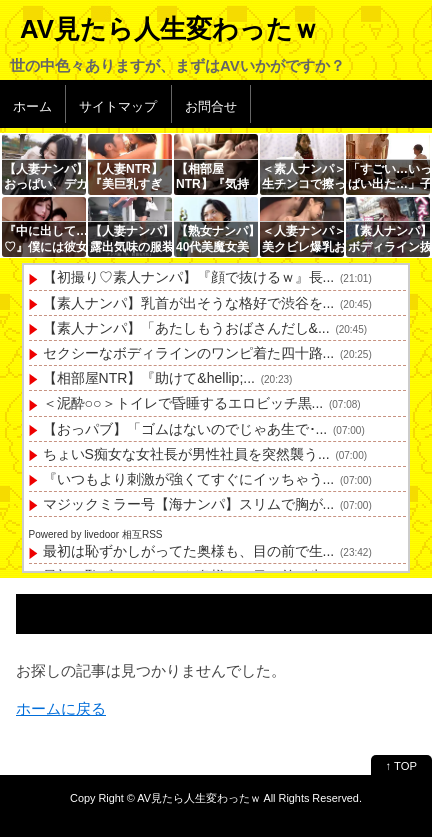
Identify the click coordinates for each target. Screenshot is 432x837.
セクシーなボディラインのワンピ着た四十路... (189, 353)
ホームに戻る (61, 708)
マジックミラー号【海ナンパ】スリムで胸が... (189, 504)
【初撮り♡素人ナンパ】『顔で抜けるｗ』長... (189, 277)
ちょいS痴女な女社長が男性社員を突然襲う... (186, 454)
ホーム (32, 106)
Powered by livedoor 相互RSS (96, 534)
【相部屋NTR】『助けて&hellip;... (149, 378)
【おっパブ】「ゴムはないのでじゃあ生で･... (185, 429)
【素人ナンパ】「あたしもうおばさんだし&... (186, 328)
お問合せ (211, 106)
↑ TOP (401, 766)
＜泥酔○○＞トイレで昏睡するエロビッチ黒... (183, 403)
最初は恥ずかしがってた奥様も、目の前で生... (189, 551)
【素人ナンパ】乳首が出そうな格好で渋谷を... (189, 303)
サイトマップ (118, 106)
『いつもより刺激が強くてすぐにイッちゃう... (189, 479)
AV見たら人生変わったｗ (169, 29)
